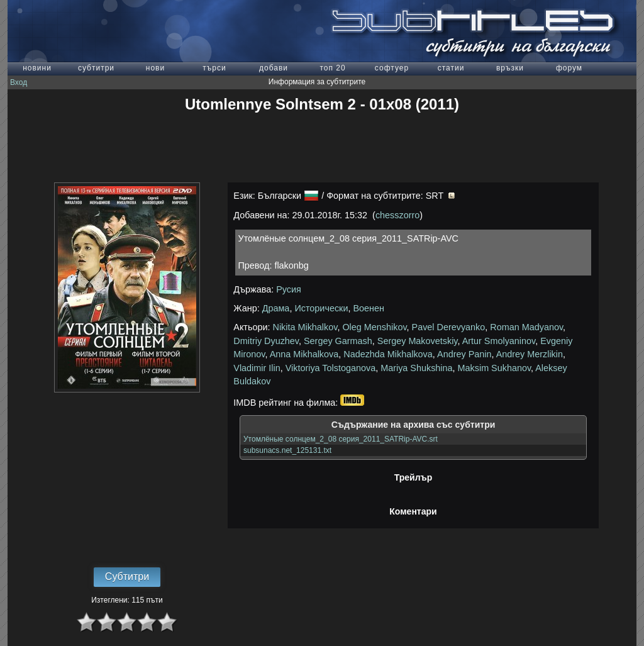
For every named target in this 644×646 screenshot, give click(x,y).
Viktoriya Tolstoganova (330, 368)
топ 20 (332, 68)
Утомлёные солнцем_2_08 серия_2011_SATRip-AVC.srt (341, 439)
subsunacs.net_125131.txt (287, 450)
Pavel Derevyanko (449, 327)
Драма (276, 308)
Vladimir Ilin (257, 368)
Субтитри (127, 576)
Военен (369, 308)
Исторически (321, 308)
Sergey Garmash (338, 341)
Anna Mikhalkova (304, 354)
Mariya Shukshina (416, 368)
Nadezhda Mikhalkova (388, 354)
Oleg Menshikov (374, 327)
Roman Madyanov (526, 327)
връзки (510, 68)
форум (569, 68)
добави (274, 68)
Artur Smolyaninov (499, 341)
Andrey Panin (464, 354)
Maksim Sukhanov (495, 368)
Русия (289, 289)
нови (155, 68)
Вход (19, 82)
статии (451, 68)
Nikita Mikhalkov (305, 327)
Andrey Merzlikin (530, 354)
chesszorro (397, 215)
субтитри (96, 68)
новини (37, 68)
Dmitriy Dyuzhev (266, 341)
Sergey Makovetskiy (418, 341)
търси (214, 68)
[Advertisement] (322, 148)
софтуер (392, 68)
